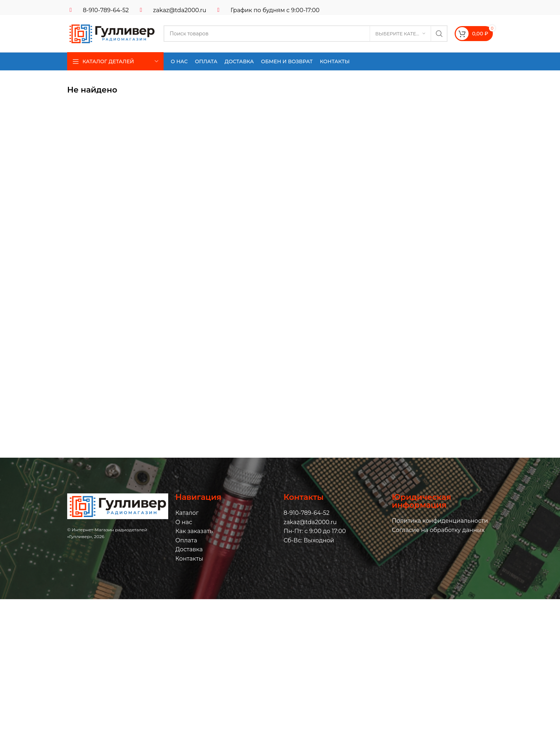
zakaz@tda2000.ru (180, 10)
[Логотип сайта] (112, 33)
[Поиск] (306, 34)
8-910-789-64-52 (106, 10)
